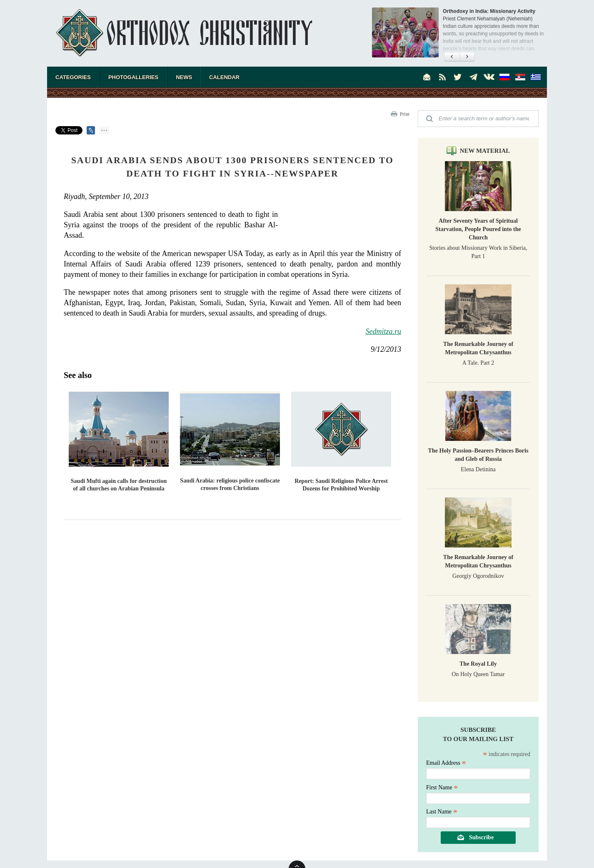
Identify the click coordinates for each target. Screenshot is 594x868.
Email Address (446, 763)
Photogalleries (133, 77)
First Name (442, 787)
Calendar (224, 77)
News (184, 77)
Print (405, 114)
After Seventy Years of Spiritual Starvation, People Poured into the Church (478, 229)
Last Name (442, 812)
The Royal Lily (478, 664)
